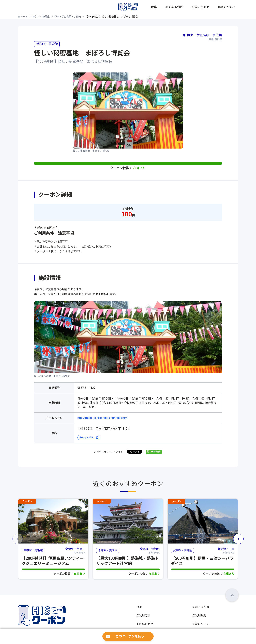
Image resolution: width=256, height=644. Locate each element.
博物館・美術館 (47, 44)
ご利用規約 (199, 615)
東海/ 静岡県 (75, 550)
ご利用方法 (143, 615)
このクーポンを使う (130, 636)
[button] (238, 539)
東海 (35, 17)
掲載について (230, 7)
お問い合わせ (208, 7)
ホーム (24, 17)
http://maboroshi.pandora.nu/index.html (103, 418)
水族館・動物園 (182, 550)
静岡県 (46, 17)
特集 (171, 7)
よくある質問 (187, 7)
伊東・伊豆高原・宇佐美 (68, 17)
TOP (139, 607)
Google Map (87, 437)
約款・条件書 (201, 607)
